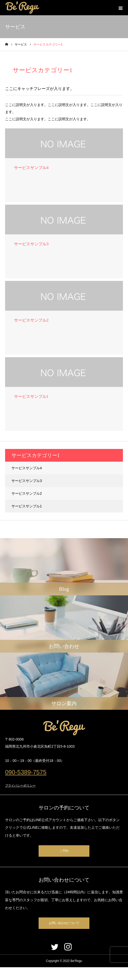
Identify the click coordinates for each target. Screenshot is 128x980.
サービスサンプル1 (27, 506)
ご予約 (64, 851)
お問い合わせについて (64, 923)
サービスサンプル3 (27, 481)
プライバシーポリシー (20, 786)
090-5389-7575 (26, 772)
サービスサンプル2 (27, 493)
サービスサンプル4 (27, 468)
